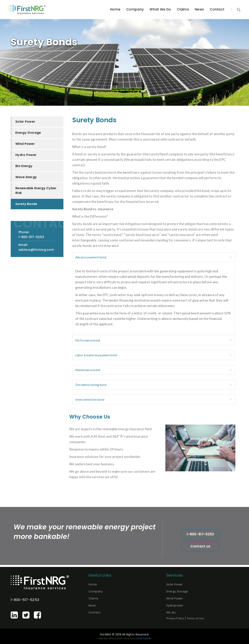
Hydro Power (26, 155)
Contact (217, 9)
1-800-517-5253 (31, 237)
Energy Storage (28, 133)
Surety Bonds (26, 204)
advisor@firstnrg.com (36, 250)
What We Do (160, 9)
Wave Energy (26, 177)
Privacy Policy (175, 618)
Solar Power (25, 122)
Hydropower (175, 605)
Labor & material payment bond (96, 355)
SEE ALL (171, 612)
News (199, 9)
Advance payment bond (91, 257)
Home (115, 9)
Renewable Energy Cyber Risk (36, 190)
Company (135, 9)
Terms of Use (195, 618)
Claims (183, 9)
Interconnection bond (90, 399)
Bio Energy (24, 166)
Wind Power (25, 144)
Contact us (200, 546)
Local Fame (143, 638)
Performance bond (88, 340)
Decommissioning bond (91, 385)
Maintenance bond (88, 370)
